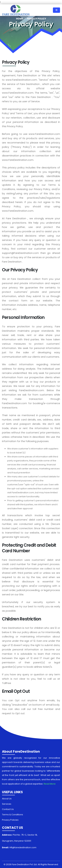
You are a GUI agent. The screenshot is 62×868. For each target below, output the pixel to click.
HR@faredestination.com (23, 847)
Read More (50, 784)
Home (20, 19)
